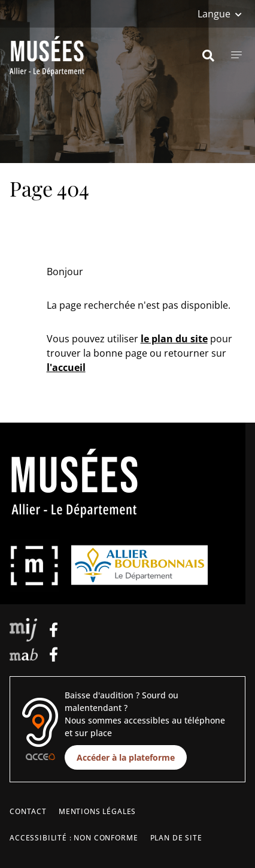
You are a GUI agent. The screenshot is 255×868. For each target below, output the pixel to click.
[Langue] (220, 14)
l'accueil (66, 367)
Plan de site (176, 838)
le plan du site (174, 339)
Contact (28, 811)
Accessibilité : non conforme (74, 838)
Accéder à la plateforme (126, 757)
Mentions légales (97, 811)
